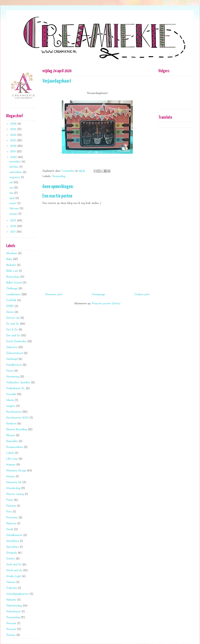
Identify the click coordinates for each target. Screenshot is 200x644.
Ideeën (10, 400)
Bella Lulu (12, 271)
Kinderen (11, 424)
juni (12, 188)
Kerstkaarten (14, 412)
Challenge (12, 289)
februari (15, 209)
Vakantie (11, 600)
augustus (15, 178)
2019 (14, 221)
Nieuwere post (54, 295)
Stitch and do (14, 571)
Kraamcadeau (15, 447)
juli (11, 183)
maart (13, 203)
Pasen (10, 500)
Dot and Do (13, 336)
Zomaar (11, 635)
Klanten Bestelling (17, 430)
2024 (14, 135)
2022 (14, 146)
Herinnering (13, 377)
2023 (14, 141)
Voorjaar (11, 623)
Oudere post (142, 295)
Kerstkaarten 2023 (17, 418)
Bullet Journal (14, 283)
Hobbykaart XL (16, 389)
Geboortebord (15, 353)
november (15, 162)
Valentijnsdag (14, 606)
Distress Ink (13, 318)
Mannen (11, 465)
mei (12, 193)
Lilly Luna (12, 459)
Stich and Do (14, 565)
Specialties (13, 547)
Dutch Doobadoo (16, 342)
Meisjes (11, 477)
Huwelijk (11, 394)
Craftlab (11, 300)
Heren (10, 371)
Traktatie (12, 588)
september (16, 172)
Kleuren (11, 436)
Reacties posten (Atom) (106, 304)
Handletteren (14, 365)
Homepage (98, 295)
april (12, 198)
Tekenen (11, 582)
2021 (13, 152)
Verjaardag (59, 176)
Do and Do (13, 324)
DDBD (10, 306)
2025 (14, 129)
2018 (14, 226)
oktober (14, 167)
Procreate (12, 518)
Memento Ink (14, 483)
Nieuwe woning (15, 494)
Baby (9, 259)
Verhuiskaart (13, 612)
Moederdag (13, 488)
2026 (14, 124)
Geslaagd (12, 359)
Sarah (10, 529)
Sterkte (11, 559)
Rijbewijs (11, 524)
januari (14, 214)
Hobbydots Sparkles (18, 383)
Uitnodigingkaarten (17, 594)
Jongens (11, 406)
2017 (13, 232)
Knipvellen (12, 441)
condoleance (13, 295)
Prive (9, 512)
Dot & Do (12, 330)
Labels (10, 453)
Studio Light (14, 576)
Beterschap (13, 277)
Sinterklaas (13, 541)
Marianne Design (16, 471)
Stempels (12, 553)
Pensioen (11, 506)
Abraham (12, 253)
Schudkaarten (14, 535)
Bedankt (11, 265)
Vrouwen (11, 629)
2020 (14, 157)
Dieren (10, 312)
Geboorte (12, 347)
